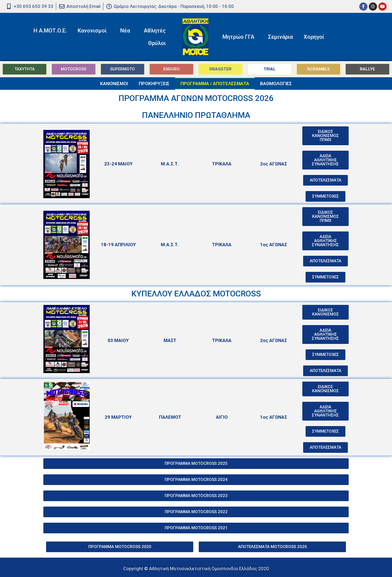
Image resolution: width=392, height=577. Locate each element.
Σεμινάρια (280, 37)
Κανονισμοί (94, 31)
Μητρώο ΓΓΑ (240, 37)
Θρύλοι (158, 43)
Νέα (126, 31)
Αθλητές (156, 31)
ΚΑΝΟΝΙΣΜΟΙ (114, 84)
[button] (325, 180)
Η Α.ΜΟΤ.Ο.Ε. (50, 31)
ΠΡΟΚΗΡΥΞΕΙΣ (154, 84)
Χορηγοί (314, 37)
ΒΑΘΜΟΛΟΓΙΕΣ (276, 84)
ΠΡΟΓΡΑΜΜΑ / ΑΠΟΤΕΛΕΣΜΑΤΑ (215, 84)
